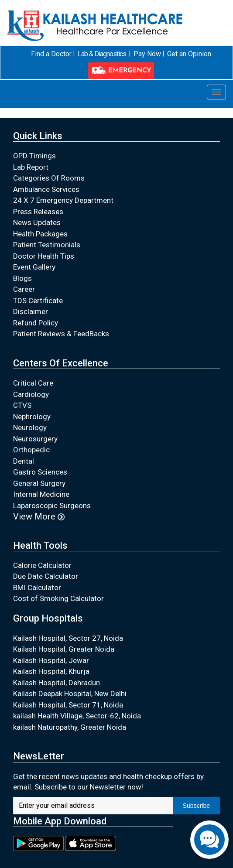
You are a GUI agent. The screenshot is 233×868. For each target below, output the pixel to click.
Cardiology (31, 394)
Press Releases (38, 211)
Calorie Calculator (42, 565)
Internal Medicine (41, 494)
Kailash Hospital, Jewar (51, 660)
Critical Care (33, 383)
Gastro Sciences (40, 472)
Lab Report (31, 167)
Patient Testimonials (47, 245)
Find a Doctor (51, 54)
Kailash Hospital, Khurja (51, 671)
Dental (24, 461)
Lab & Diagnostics (101, 54)
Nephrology (32, 416)
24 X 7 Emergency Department (63, 200)
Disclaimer (31, 311)
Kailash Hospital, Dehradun (57, 682)
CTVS (22, 405)
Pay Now (147, 54)
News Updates (37, 222)
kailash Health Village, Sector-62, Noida (77, 716)
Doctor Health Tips (44, 256)
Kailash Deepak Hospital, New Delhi (70, 694)
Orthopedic (31, 450)
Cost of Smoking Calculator (58, 598)
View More (39, 516)
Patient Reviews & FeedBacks (61, 334)
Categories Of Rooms (49, 178)
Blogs (22, 278)
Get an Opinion (189, 54)
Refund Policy (36, 322)
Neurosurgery (35, 438)
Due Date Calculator (46, 576)
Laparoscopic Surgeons (52, 505)
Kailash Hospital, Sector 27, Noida (68, 638)
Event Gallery (34, 267)
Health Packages (40, 233)
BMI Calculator (37, 587)
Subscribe (196, 805)
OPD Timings (34, 156)
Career (24, 289)
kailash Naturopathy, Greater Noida (70, 727)
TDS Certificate (38, 300)
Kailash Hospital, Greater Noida (64, 649)
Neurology (30, 427)
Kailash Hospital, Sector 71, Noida (68, 704)
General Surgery (39, 483)
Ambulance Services (46, 189)
